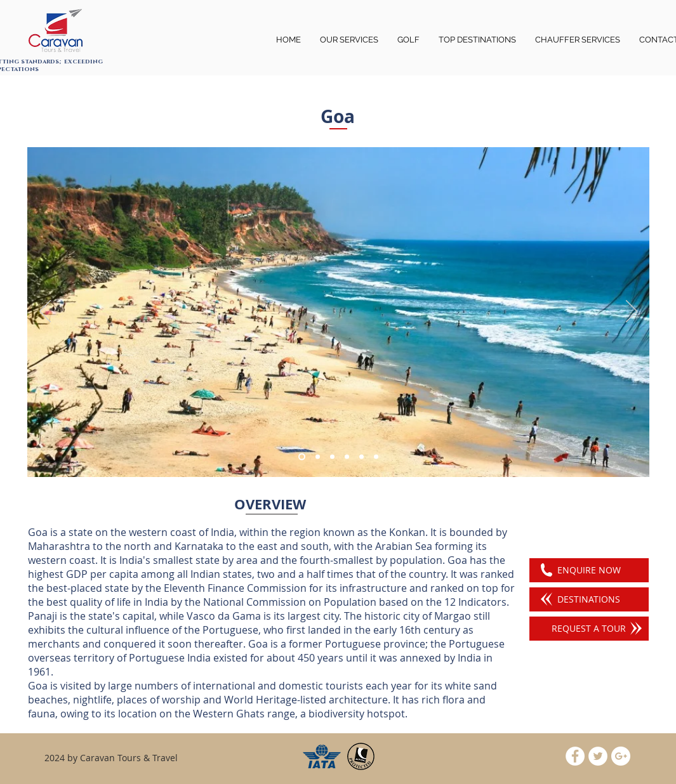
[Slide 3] (376, 457)
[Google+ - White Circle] (621, 756)
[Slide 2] (332, 457)
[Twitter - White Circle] (598, 756)
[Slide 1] (302, 457)
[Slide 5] (361, 457)
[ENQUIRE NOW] (589, 570)
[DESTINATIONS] (589, 599)
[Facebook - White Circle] (575, 756)
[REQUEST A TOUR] (589, 629)
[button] (578, 40)
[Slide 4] (347, 457)
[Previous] (45, 312)
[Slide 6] (318, 457)
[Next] (632, 312)
